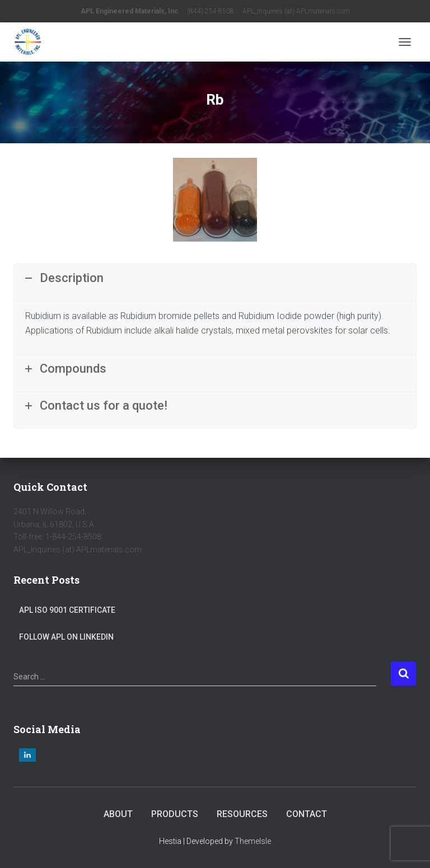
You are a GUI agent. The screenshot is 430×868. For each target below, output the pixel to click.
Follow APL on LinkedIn (66, 637)
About (118, 814)
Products (175, 814)
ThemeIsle (253, 841)
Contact (307, 814)
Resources (242, 814)
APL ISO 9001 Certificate (67, 610)
